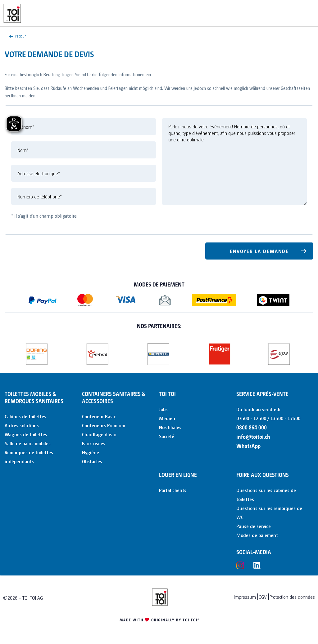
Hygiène (91, 452)
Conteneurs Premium (104, 425)
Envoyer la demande (268, 250)
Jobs (163, 409)
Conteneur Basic (99, 416)
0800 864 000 (252, 427)
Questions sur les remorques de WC (269, 513)
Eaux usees (94, 443)
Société (167, 436)
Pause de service (254, 526)
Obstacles (92, 461)
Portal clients (173, 490)
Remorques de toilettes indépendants (29, 457)
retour (18, 36)
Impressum (245, 597)
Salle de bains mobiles (28, 443)
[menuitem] (42, 416)
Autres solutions (22, 425)
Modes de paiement (257, 535)
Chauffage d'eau (99, 434)
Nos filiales (170, 427)
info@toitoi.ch (253, 436)
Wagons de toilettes (26, 434)
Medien (167, 418)
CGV (263, 597)
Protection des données (292, 597)
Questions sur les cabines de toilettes (266, 495)
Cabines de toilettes (25, 416)
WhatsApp (248, 446)
